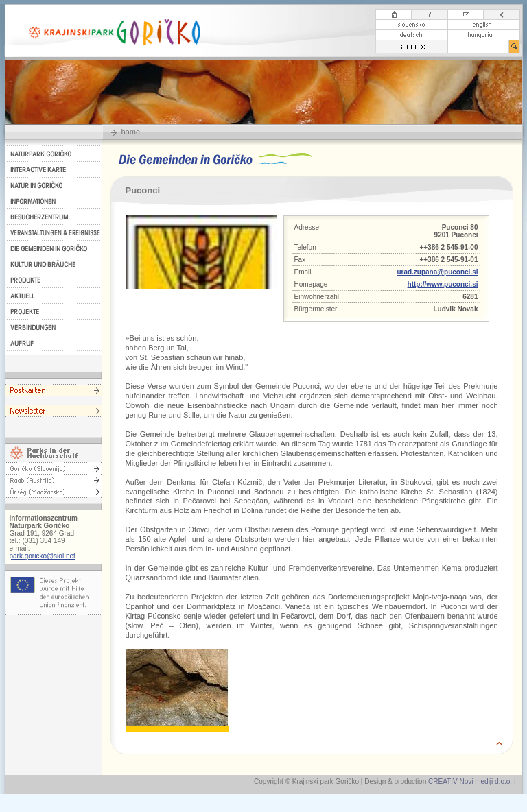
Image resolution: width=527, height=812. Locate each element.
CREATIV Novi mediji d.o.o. (470, 781)
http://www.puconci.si (443, 284)
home (131, 132)
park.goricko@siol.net (43, 556)
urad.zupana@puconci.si (437, 272)
